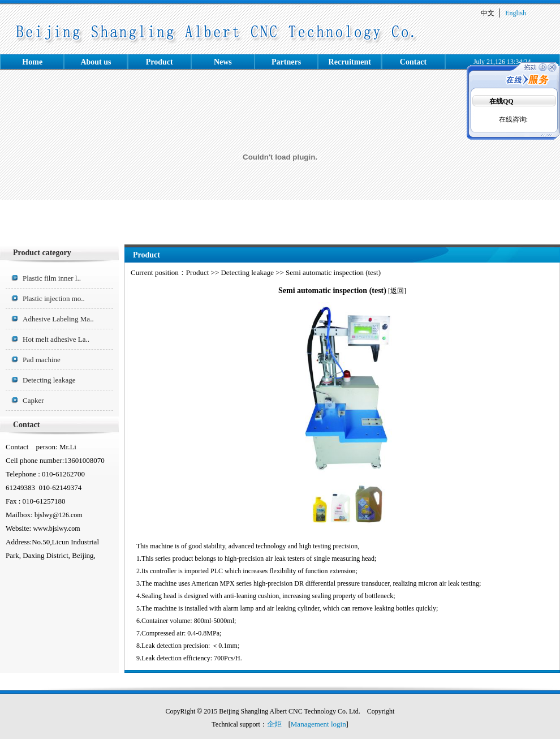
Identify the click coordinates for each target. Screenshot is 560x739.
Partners (286, 62)
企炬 (274, 724)
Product (160, 62)
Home (32, 62)
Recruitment (350, 62)
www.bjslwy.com (56, 529)
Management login (318, 724)
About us (96, 62)
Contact (413, 62)
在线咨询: (513, 119)
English (516, 13)
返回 (397, 291)
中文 (488, 13)
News (223, 62)
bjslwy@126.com (59, 515)
